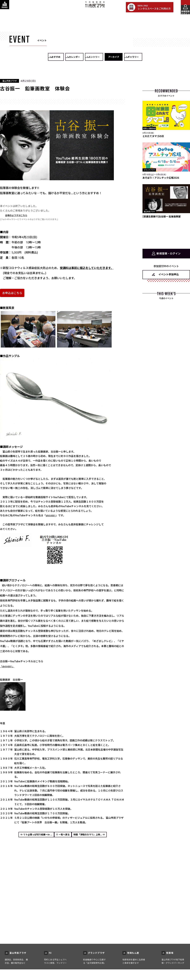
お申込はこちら (12, 293)
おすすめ (27, 57)
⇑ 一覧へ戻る (63, 836)
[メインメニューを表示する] (183, 7)
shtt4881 (51, 516)
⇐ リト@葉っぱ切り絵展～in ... (30, 836)
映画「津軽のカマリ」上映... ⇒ (96, 836)
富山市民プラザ (95, 7)
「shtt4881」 (8, 667)
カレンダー (61, 57)
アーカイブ (129, 57)
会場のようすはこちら (18, 215)
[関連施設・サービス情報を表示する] (7, 7)
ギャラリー (163, 57)
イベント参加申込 (169, 273)
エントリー (95, 57)
